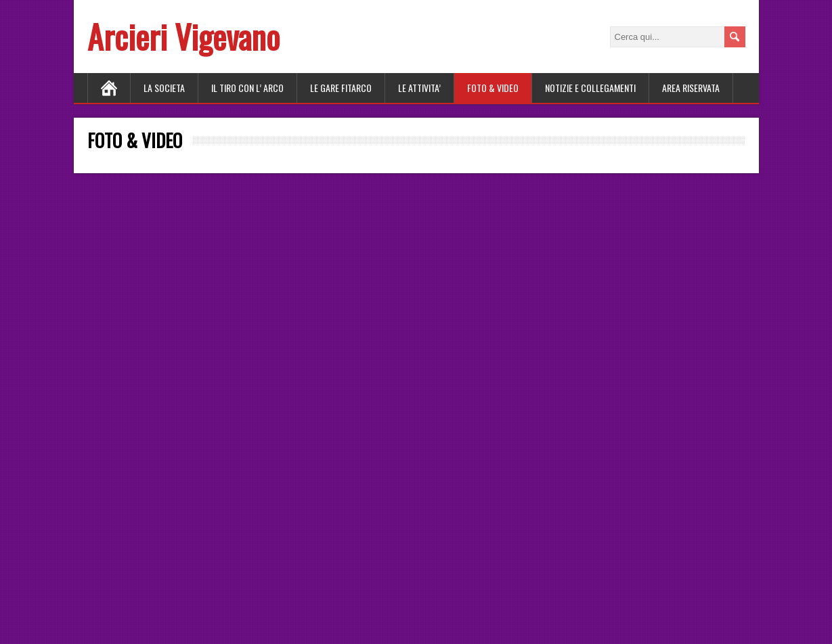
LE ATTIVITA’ (419, 88)
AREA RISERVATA (691, 88)
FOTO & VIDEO (493, 88)
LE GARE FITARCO (341, 88)
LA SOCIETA (164, 88)
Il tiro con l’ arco (247, 88)
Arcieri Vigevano (183, 36)
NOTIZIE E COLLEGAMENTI (590, 88)
